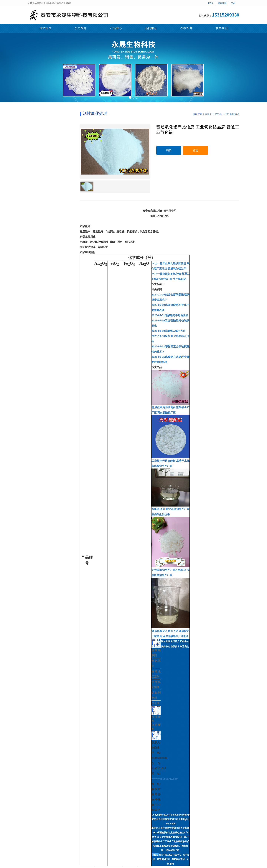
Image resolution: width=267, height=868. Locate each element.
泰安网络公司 (164, 859)
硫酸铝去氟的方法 (169, 331)
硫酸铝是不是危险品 (170, 315)
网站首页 (45, 28)
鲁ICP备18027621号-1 (170, 855)
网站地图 (222, 3)
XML (234, 3)
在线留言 (186, 28)
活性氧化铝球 (232, 114)
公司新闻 (156, 727)
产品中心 (116, 28)
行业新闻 (156, 719)
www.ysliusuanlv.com (165, 779)
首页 (207, 114)
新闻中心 (151, 28)
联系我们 (222, 28)
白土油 (155, 703)
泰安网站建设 (178, 859)
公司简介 (81, 28)
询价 (169, 150)
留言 (195, 150)
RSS (211, 3)
